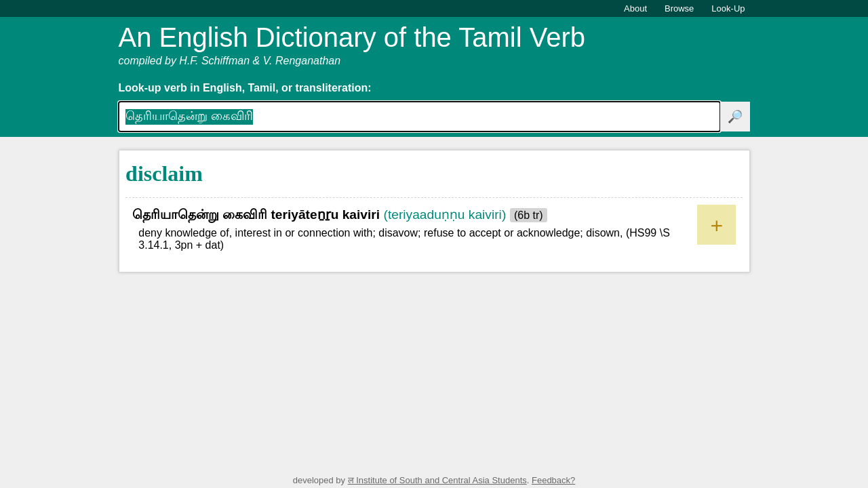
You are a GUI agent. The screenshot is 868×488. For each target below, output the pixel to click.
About (635, 8)
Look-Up (728, 8)
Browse (679, 8)
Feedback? (553, 480)
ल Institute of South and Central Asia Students (437, 480)
